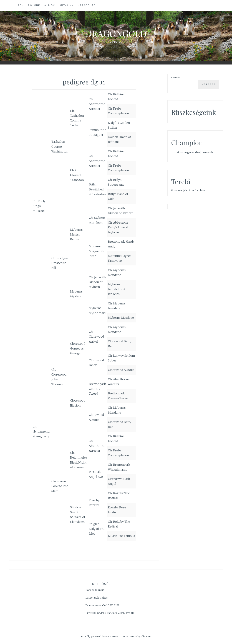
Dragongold (116, 33)
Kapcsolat (87, 5)
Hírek (19, 5)
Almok (50, 5)
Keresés (176, 78)
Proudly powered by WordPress (100, 637)
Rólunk (34, 5)
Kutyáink (66, 5)
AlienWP (146, 637)
